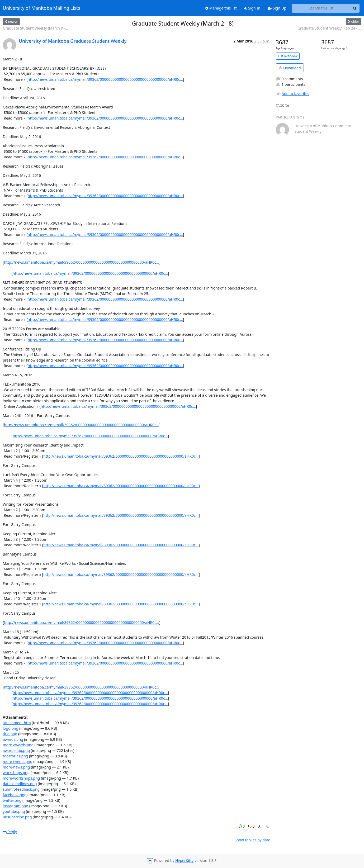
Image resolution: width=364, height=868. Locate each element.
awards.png (13, 739)
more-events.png (18, 762)
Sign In (252, 8)
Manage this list (221, 8)
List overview (288, 56)
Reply (10, 832)
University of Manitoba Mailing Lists (42, 8)
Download (290, 68)
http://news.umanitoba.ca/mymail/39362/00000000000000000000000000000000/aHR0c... (105, 79)
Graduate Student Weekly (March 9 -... (36, 28)
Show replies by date (252, 840)
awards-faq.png (16, 750)
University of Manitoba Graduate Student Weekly (73, 41)
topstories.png (16, 756)
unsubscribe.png (17, 817)
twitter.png (12, 800)
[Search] (355, 8)
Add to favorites (292, 94)
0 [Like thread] (242, 826)
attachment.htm (17, 723)
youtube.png (14, 811)
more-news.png (16, 767)
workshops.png (16, 773)
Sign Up (277, 8)
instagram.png (16, 806)
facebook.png (15, 795)
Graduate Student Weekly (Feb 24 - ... (329, 28)
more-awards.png (18, 745)
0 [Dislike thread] (252, 826)
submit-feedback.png (21, 789)
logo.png (11, 728)
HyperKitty (184, 860)
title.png (10, 734)
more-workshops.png (22, 778)
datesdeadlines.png (20, 784)
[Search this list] (321, 8)
